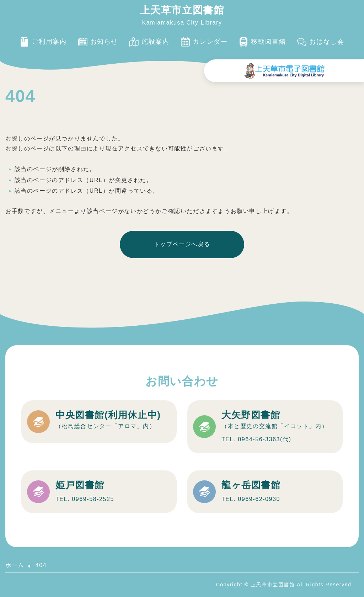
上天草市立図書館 (182, 10)
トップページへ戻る (182, 244)
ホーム (15, 565)
